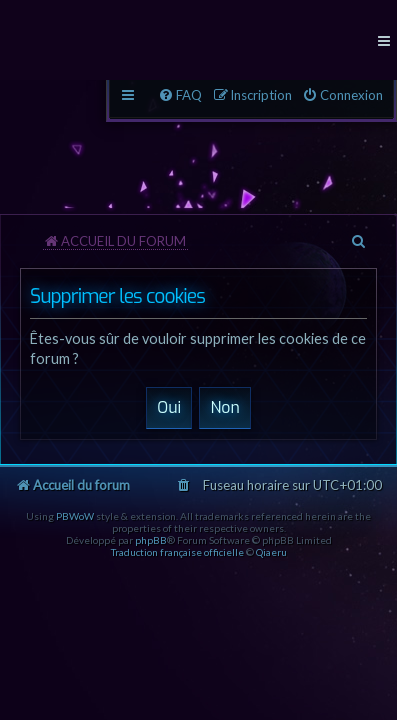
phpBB (151, 540)
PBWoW (75, 516)
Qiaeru (271, 552)
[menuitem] (342, 95)
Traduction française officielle (177, 552)
